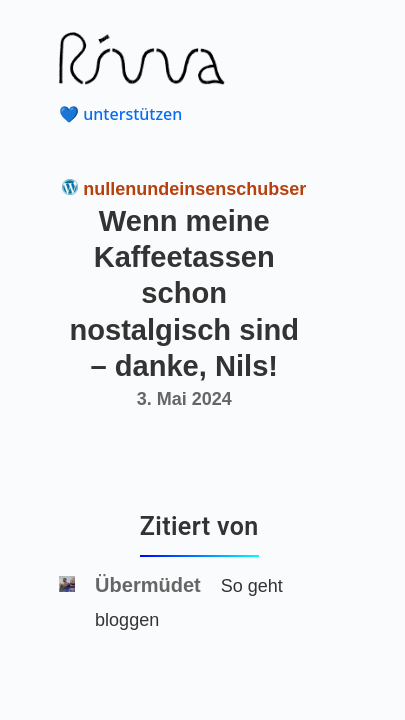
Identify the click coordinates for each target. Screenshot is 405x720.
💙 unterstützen (120, 114)
